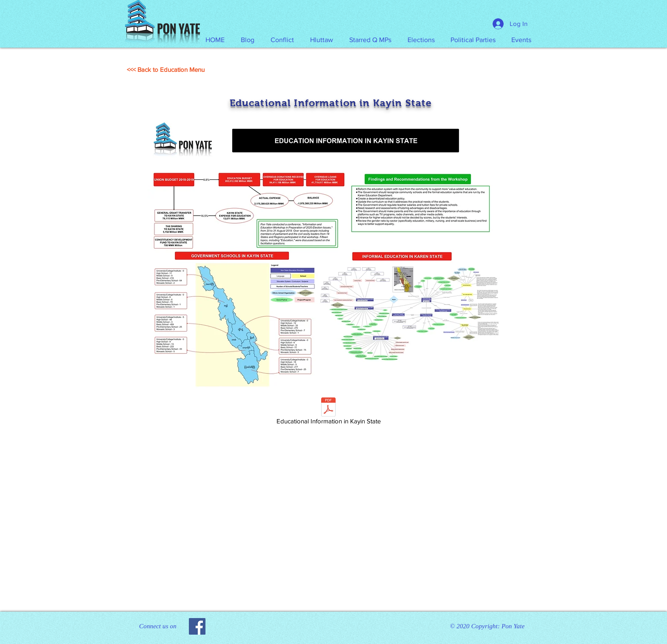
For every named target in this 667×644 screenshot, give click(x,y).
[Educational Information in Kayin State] (328, 413)
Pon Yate (513, 626)
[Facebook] (197, 626)
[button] (322, 40)
